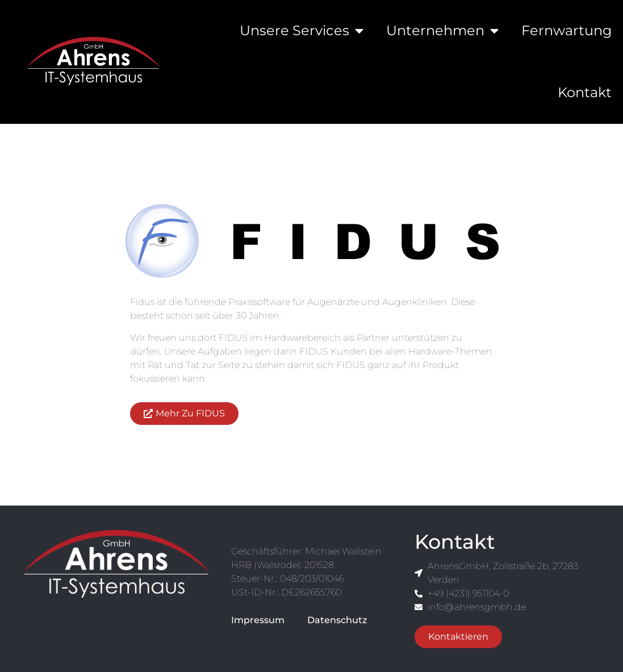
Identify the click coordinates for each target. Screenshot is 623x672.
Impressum (258, 620)
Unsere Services (302, 31)
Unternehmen (442, 31)
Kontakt (585, 92)
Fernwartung (566, 30)
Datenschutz (337, 620)
